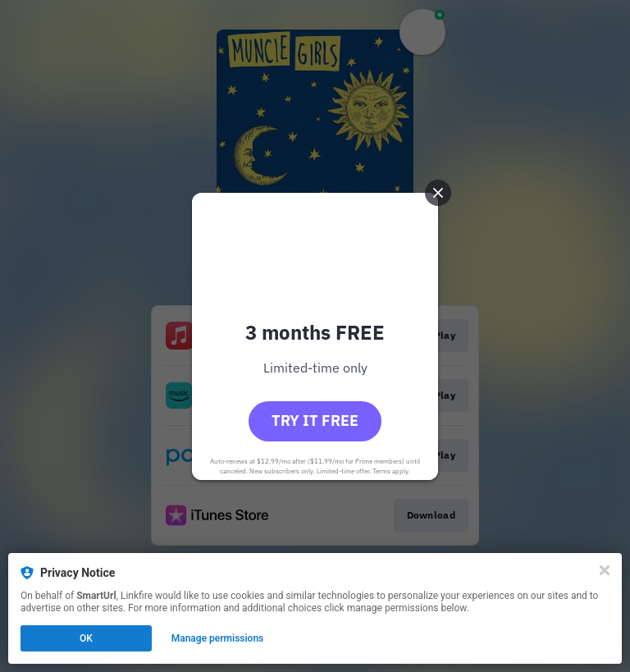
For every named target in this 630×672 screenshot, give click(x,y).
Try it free (315, 421)
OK (86, 638)
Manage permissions (218, 638)
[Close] (605, 570)
